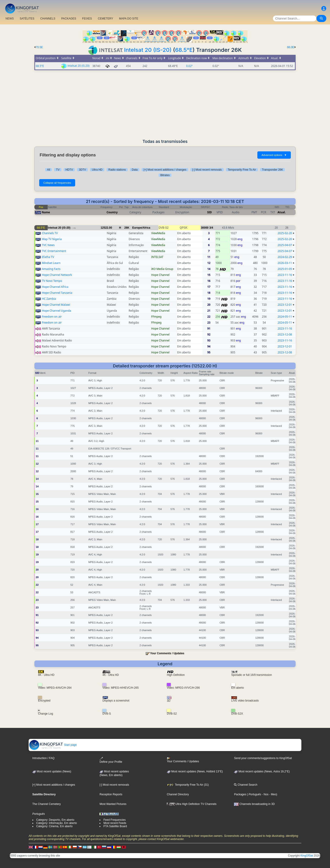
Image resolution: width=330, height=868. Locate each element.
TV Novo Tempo (52, 281)
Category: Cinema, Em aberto (54, 826)
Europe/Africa (141, 228)
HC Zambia (49, 299)
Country (112, 212)
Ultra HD (97, 170)
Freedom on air (52, 317)
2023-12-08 (285, 334)
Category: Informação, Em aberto (56, 823)
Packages (240, 794)
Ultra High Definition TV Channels (192, 804)
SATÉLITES (27, 19)
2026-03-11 (285, 263)
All (48, 170)
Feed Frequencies (114, 820)
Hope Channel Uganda (56, 311)
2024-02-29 (285, 257)
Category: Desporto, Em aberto (55, 820)
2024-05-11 (285, 317)
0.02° (189, 66)
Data (135, 170)
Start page (53, 745)
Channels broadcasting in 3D (254, 804)
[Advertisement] (165, 105)
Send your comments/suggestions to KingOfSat (263, 758)
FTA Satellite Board (115, 826)
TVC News (48, 245)
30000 (205, 228)
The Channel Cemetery (47, 804)
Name (46, 212)
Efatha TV (48, 257)
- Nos (265, 794)
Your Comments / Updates (167, 653)
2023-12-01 (285, 305)
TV (58, 170)
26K (127, 228)
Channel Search (246, 785)
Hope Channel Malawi (56, 305)
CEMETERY (105, 19)
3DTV (82, 170)
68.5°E (184, 50)
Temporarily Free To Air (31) (188, 785)
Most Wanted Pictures (113, 804)
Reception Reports (111, 794)
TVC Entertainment (54, 251)
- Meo (272, 794)
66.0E (291, 47)
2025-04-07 (285, 245)
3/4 (211, 228)
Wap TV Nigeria (52, 239)
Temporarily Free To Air (242, 170)
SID (209, 212)
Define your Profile (111, 760)
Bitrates (165, 175)
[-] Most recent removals (207, 170)
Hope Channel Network (57, 275)
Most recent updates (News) (52, 771)
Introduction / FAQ (43, 758)
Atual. (282, 212)
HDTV (69, 170)
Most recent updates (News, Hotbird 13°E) (195, 771)
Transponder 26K (272, 170)
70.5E (39, 47)
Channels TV (50, 233)
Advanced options (274, 155)
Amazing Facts (51, 269)
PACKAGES (69, 19)
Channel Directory (178, 794)
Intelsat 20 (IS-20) (148, 50)
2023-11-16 (285, 275)
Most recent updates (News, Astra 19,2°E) (262, 771)
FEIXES (87, 19)
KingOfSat (307, 856)
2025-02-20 (285, 233)
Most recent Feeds (115, 823)
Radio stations (117, 170)
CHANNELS (48, 19)
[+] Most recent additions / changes (165, 170)
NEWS (10, 19)
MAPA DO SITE (129, 19)
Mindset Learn (51, 263)
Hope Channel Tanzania (57, 293)
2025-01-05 (285, 269)
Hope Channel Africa (55, 287)
